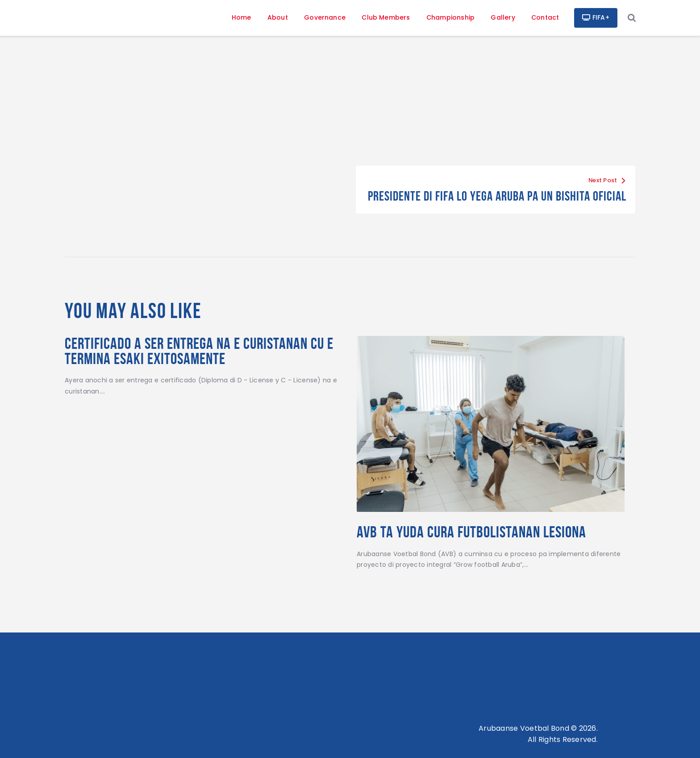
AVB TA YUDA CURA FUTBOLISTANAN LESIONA (471, 532)
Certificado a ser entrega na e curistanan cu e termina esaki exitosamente (199, 351)
